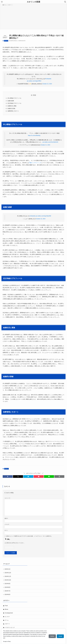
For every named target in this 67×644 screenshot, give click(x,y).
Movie (6, 609)
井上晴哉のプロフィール (15, 98)
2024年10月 (8, 580)
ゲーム (7, 620)
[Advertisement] (33, 17)
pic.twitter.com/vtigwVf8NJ (34, 81)
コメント (7, 498)
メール (7, 524)
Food (6, 606)
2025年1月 (7, 569)
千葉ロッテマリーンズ (35, 163)
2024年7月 (7, 591)
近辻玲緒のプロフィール (15, 103)
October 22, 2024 (47, 84)
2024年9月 (7, 584)
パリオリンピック (10, 627)
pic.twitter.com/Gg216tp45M (43, 216)
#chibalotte (48, 79)
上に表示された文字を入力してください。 (15, 543)
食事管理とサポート (13, 111)
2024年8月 (7, 587)
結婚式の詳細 (11, 108)
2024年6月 (7, 594)
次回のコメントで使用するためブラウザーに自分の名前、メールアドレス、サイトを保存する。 (29, 536)
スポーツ (6, 41)
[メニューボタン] (2, 2)
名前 (6, 518)
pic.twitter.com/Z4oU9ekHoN (50, 142)
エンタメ (7, 617)
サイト (6, 530)
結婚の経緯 (11, 101)
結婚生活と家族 (12, 106)
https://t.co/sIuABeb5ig (34, 135)
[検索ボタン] (65, 2)
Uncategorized (9, 613)
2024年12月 (8, 573)
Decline (52, 636)
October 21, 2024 (45, 145)
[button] (8, 477)
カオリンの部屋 (33, 2)
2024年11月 (8, 576)
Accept (60, 636)
